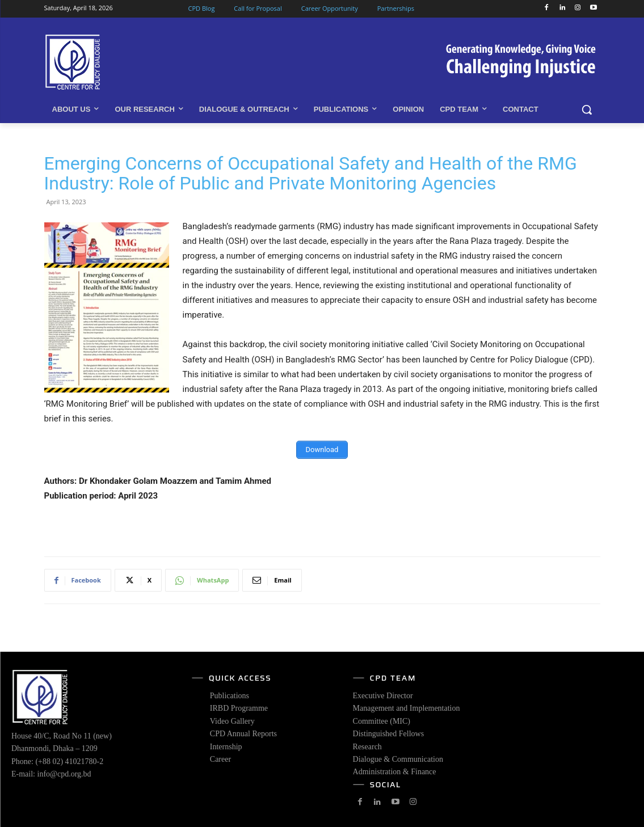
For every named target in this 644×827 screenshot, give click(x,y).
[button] (587, 109)
